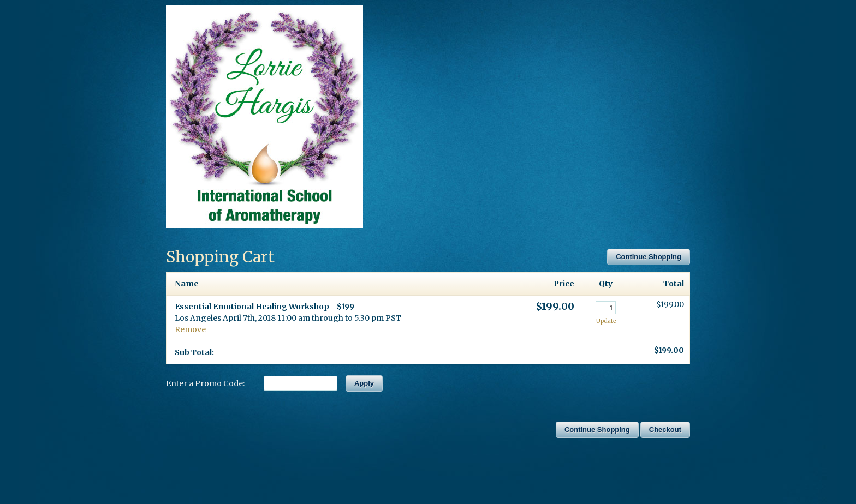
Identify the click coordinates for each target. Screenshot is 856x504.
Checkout (665, 430)
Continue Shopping (649, 257)
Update (606, 321)
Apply (364, 383)
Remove (190, 329)
